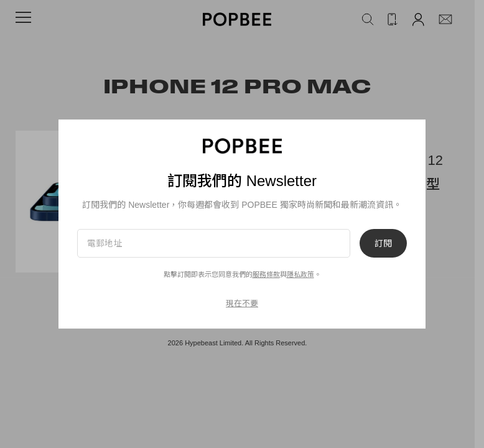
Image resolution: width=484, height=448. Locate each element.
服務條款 (266, 274)
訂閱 (383, 243)
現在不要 (242, 303)
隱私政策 (300, 274)
